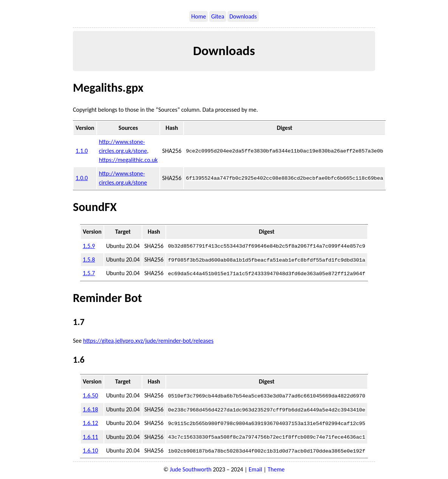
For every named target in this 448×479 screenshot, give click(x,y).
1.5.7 (89, 273)
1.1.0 (82, 151)
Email (255, 468)
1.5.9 (89, 246)
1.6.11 (90, 436)
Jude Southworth (191, 468)
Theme (276, 468)
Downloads (243, 16)
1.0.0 (82, 178)
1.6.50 (90, 395)
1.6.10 (90, 449)
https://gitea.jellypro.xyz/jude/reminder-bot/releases (148, 340)
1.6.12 (90, 422)
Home (199, 16)
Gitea (218, 16)
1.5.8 (89, 259)
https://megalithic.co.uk (128, 160)
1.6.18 (90, 409)
